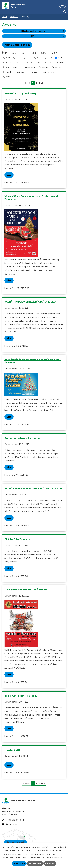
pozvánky (58, 67)
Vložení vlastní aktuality (17, 45)
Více (9, 175)
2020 (28, 58)
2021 (39, 58)
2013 (14, 53)
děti (49, 62)
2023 (60, 58)
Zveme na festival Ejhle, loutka (22, 438)
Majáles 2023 (12, 750)
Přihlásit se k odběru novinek (42, 31)
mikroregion (29, 67)
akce (40, 62)
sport (8, 72)
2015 (34, 53)
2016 (44, 53)
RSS (48, 36)
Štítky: (5, 53)
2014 (24, 53)
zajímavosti (48, 72)
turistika (20, 72)
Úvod (4, 17)
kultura (60, 62)
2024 (8, 62)
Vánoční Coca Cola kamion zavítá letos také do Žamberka (32, 198)
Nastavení (50, 863)
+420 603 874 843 (15, 820)
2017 (54, 53)
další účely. (58, 850)
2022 (49, 58)
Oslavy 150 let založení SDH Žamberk (26, 590)
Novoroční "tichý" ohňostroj (20, 93)
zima (8, 77)
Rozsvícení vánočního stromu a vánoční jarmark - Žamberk (33, 361)
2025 (19, 62)
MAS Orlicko (12, 67)
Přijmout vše (19, 863)
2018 (8, 58)
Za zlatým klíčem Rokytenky (21, 696)
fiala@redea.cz (13, 824)
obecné (44, 67)
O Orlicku (14, 17)
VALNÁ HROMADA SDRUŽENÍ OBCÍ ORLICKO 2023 (33, 489)
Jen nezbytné (35, 863)
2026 (29, 62)
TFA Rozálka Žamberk (17, 539)
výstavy (33, 72)
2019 (18, 58)
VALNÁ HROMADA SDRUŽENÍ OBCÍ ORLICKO (30, 302)
